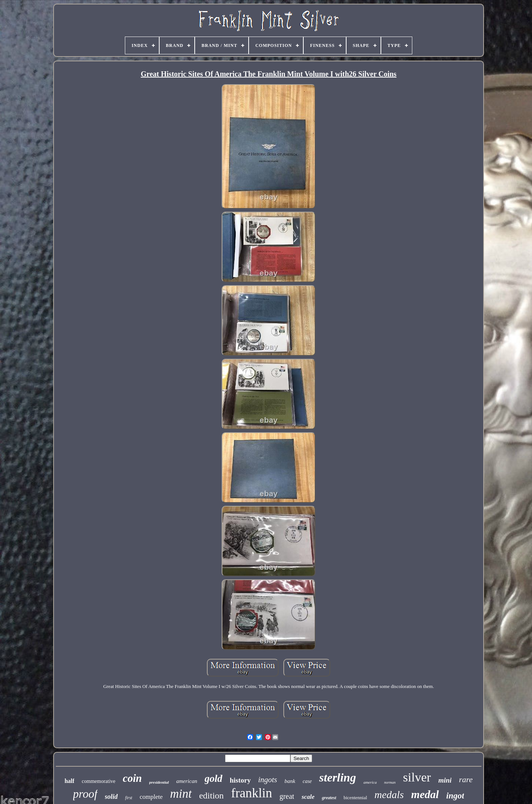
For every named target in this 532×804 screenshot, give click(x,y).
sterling (338, 777)
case (307, 781)
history (240, 780)
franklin (252, 793)
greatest (329, 798)
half (70, 781)
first (129, 798)
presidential (159, 782)
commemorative (98, 781)
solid (111, 797)
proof (85, 794)
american (187, 781)
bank (290, 781)
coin (132, 778)
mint (181, 794)
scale (308, 797)
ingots (268, 780)
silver (417, 777)
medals (389, 795)
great (287, 796)
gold (214, 779)
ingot (455, 796)
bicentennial (355, 798)
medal (425, 794)
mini (445, 780)
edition (212, 796)
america (370, 782)
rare (466, 779)
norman (390, 782)
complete (151, 797)
